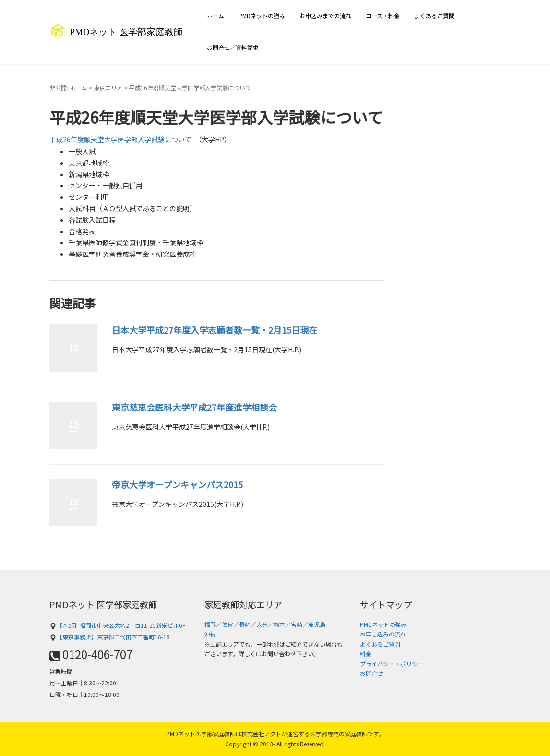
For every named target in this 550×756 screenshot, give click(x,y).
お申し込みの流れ (383, 634)
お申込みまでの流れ (325, 16)
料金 (366, 654)
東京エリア (108, 88)
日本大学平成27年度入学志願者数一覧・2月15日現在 (215, 330)
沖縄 (210, 634)
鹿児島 (317, 624)
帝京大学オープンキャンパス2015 (177, 484)
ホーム (215, 16)
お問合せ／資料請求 (233, 47)
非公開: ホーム (68, 88)
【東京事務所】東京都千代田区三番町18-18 (110, 637)
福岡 (210, 624)
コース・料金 (383, 16)
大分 (262, 624)
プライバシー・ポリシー (392, 664)
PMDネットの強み (262, 16)
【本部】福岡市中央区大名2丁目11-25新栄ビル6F (117, 625)
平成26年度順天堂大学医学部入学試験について (120, 139)
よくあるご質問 (434, 16)
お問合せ (371, 673)
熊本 (279, 624)
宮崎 (297, 624)
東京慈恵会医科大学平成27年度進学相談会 (194, 407)
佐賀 (227, 624)
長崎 (245, 624)
